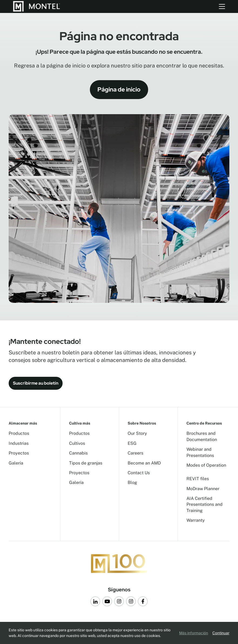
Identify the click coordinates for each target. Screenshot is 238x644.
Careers (135, 453)
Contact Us (139, 473)
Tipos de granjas (86, 463)
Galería (16, 463)
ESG (132, 443)
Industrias (19, 443)
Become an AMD (144, 463)
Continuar (221, 633)
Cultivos (77, 443)
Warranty (196, 520)
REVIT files (198, 479)
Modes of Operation (206, 465)
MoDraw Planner (203, 489)
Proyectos (19, 453)
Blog (132, 482)
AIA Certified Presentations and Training (205, 504)
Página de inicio (119, 89)
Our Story (137, 433)
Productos (19, 433)
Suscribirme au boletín (36, 383)
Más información (194, 633)
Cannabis (78, 453)
